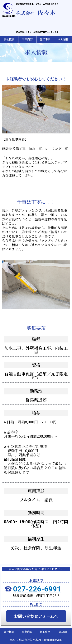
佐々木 (36, 12)
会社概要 (9, 632)
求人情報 (63, 632)
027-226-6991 (37, 589)
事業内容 (27, 632)
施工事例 (45, 632)
